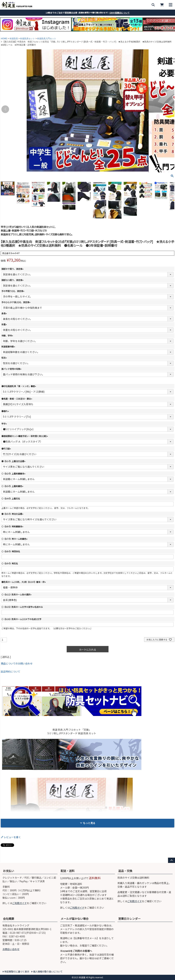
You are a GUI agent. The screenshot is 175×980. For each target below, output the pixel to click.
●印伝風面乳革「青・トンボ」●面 (19, 386)
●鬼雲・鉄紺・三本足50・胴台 (17, 399)
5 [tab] (93, 32)
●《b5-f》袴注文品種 (13, 514)
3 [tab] (88, 32)
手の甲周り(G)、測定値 (13, 291)
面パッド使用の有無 (12, 369)
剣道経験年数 (9, 346)
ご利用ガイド (20, 903)
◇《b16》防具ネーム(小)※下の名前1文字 (21, 619)
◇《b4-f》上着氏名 (11, 498)
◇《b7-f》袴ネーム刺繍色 (15, 539)
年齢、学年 (8, 335)
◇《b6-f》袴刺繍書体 (13, 526)
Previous (5, 109)
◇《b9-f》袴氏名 (10, 563)
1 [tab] (83, 32)
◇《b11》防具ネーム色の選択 (17, 594)
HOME (4, 39)
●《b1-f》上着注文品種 (14, 461)
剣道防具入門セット (47, 39)
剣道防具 (14, 39)
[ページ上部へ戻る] (172, 860)
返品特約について (10, 671)
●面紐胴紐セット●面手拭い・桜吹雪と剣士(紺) (25, 436)
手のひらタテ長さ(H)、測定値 (16, 302)
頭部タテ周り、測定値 (13, 269)
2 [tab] (85, 32)
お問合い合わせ (11, 949)
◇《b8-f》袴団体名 (11, 551)
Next (170, 109)
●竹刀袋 (7, 449)
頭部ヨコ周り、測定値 (13, 280)
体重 (5, 324)
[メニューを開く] (171, 5)
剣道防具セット (28, 39)
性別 (5, 358)
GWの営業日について (119, 13)
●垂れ (6, 411)
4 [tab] (90, 32)
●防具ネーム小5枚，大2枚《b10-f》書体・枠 (24, 582)
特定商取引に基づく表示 (17, 972)
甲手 (5, 424)
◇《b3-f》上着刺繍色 (13, 486)
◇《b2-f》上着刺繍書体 (14, 474)
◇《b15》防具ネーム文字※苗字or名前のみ (22, 607)
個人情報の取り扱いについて (48, 972)
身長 (5, 313)
